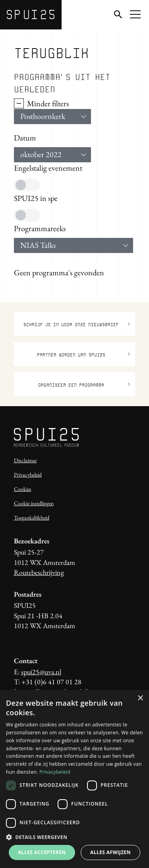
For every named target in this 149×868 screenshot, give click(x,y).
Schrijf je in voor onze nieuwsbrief (77, 324)
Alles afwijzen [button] (110, 852)
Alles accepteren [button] (42, 852)
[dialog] (74, 779)
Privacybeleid (28, 475)
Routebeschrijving (39, 572)
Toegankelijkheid (32, 518)
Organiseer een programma (84, 384)
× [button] (140, 698)
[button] (74, 837)
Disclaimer (25, 460)
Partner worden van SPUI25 (84, 354)
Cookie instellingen (34, 503)
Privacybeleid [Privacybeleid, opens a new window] (55, 772)
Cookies (23, 489)
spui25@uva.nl (41, 672)
